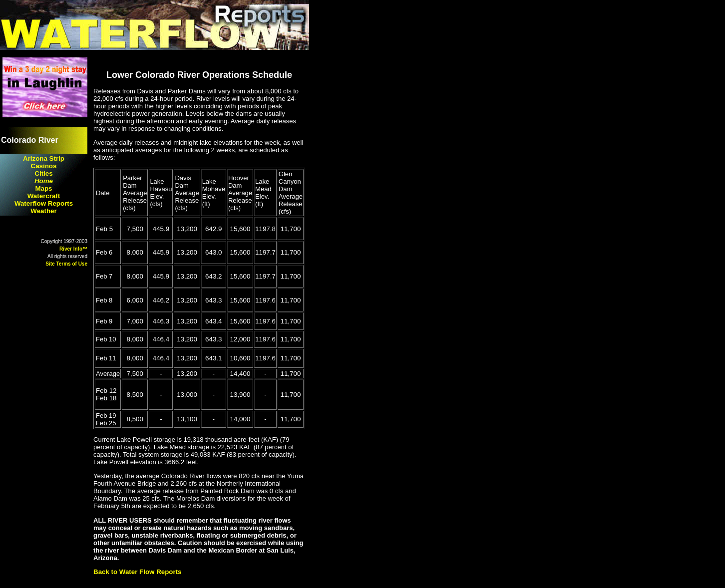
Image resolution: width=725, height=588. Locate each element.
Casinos (44, 166)
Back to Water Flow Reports (138, 572)
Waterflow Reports (44, 203)
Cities (43, 173)
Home (44, 181)
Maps (43, 188)
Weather (43, 211)
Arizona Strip (44, 158)
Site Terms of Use (66, 264)
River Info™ (73, 249)
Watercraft (44, 196)
